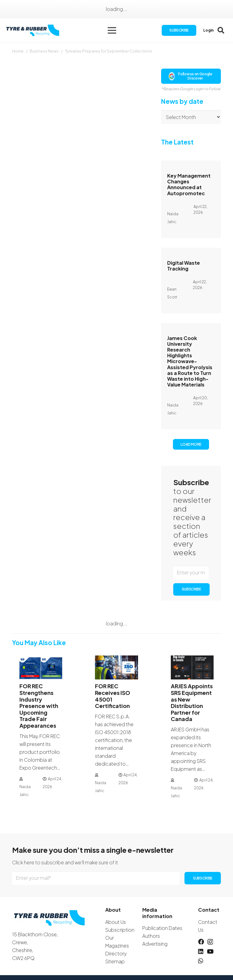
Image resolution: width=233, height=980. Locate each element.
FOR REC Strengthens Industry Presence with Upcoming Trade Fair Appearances (39, 706)
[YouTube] (210, 951)
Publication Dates (162, 928)
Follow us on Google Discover (191, 76)
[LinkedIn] (201, 951)
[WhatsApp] (201, 961)
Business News (44, 51)
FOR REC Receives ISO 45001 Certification (113, 696)
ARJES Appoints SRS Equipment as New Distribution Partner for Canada (192, 703)
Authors (151, 936)
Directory (116, 953)
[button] (112, 30)
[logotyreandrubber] (34, 31)
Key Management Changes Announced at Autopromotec (189, 184)
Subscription (120, 930)
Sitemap (115, 961)
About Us (116, 922)
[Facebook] (201, 942)
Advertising (155, 944)
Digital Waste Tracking (184, 266)
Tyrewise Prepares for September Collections (108, 51)
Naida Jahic (25, 791)
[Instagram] (210, 942)
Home (18, 51)
